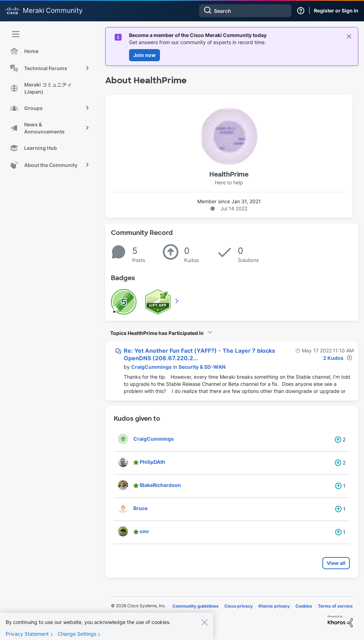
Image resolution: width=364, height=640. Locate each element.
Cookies (304, 606)
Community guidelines (196, 606)
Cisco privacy (239, 606)
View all (336, 563)
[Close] (204, 626)
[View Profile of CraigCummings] (151, 367)
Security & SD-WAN (202, 367)
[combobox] (245, 11)
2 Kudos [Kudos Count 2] (333, 358)
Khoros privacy (274, 606)
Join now (144, 55)
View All (177, 301)
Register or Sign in (336, 11)
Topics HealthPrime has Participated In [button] (157, 333)
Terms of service (335, 606)
